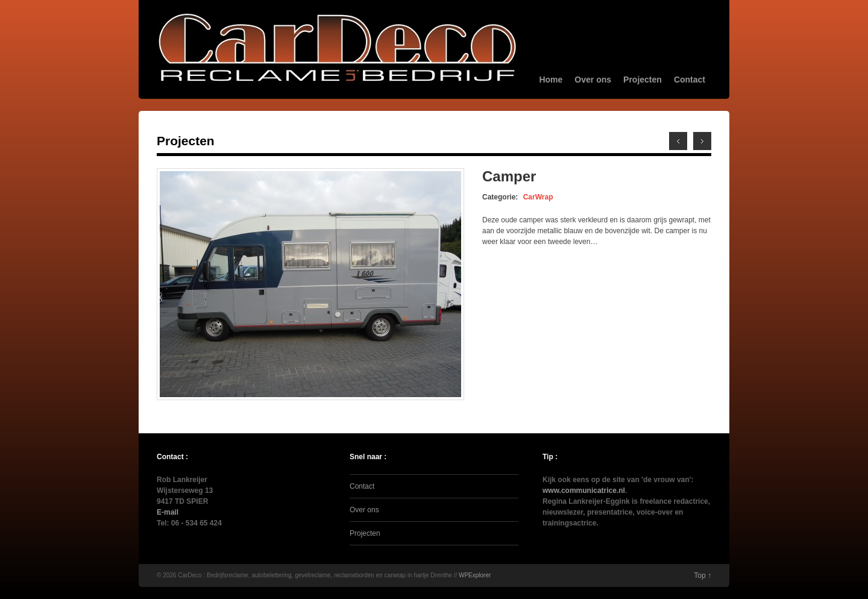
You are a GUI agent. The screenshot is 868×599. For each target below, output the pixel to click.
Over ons (593, 80)
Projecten (643, 80)
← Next (678, 141)
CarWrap (538, 197)
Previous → (702, 141)
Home (551, 80)
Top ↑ (703, 575)
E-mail (168, 512)
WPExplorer (475, 575)
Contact (690, 80)
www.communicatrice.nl (584, 491)
